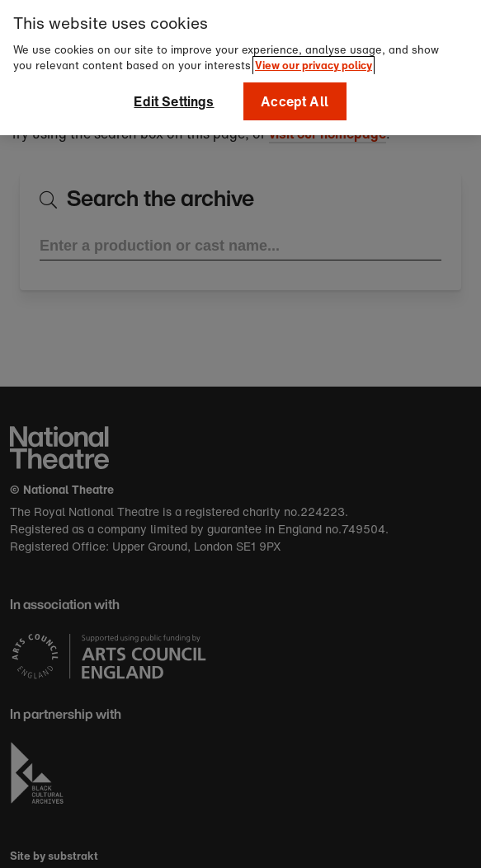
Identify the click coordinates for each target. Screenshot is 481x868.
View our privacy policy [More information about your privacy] (314, 61)
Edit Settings (174, 96)
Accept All (295, 96)
